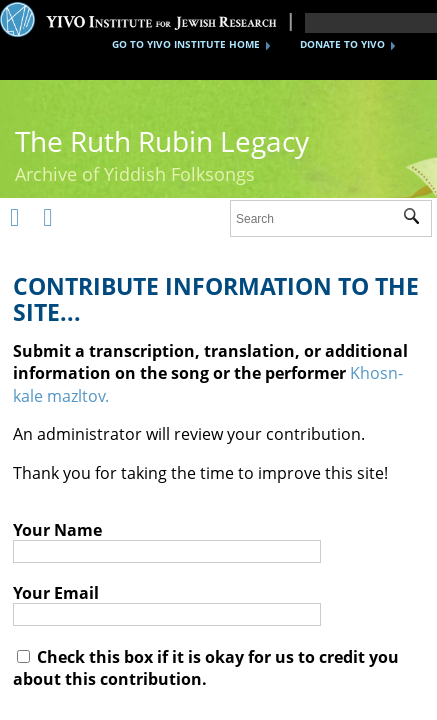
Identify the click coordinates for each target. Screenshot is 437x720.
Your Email (56, 593)
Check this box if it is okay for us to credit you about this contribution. (206, 668)
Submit (417, 219)
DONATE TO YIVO (342, 44)
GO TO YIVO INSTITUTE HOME (186, 44)
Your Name (57, 530)
